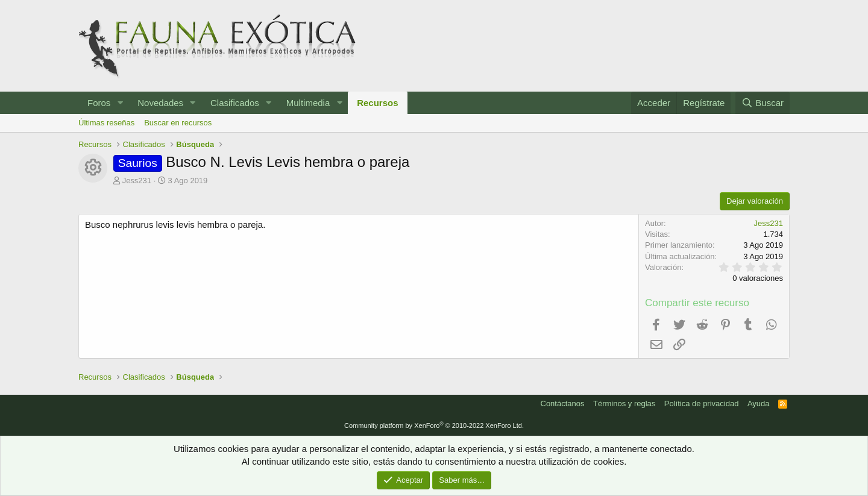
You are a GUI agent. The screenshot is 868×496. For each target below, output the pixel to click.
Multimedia (308, 103)
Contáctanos (563, 403)
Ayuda (759, 403)
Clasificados (235, 103)
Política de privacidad (702, 403)
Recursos (377, 103)
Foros (99, 103)
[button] (120, 103)
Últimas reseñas (106, 123)
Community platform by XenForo (434, 425)
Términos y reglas (624, 403)
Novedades (160, 103)
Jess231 (137, 181)
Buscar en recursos (178, 123)
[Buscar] (763, 103)
